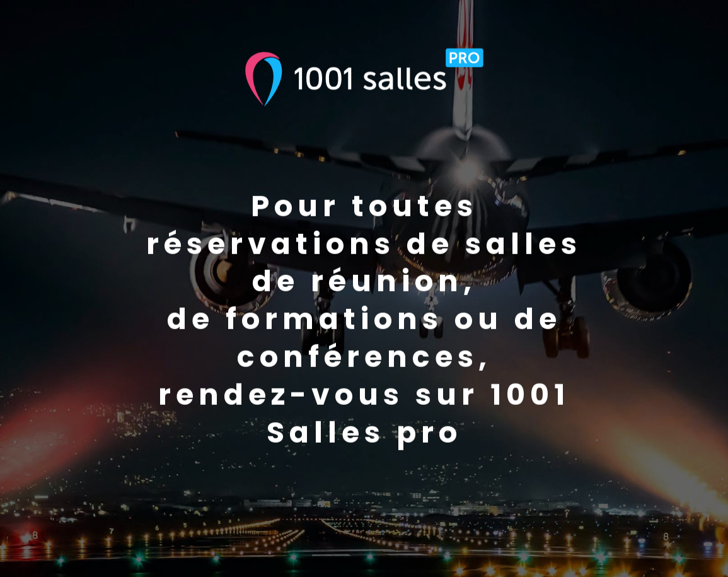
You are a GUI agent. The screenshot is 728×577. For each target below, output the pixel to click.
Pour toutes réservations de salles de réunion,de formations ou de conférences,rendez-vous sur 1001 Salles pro (364, 320)
